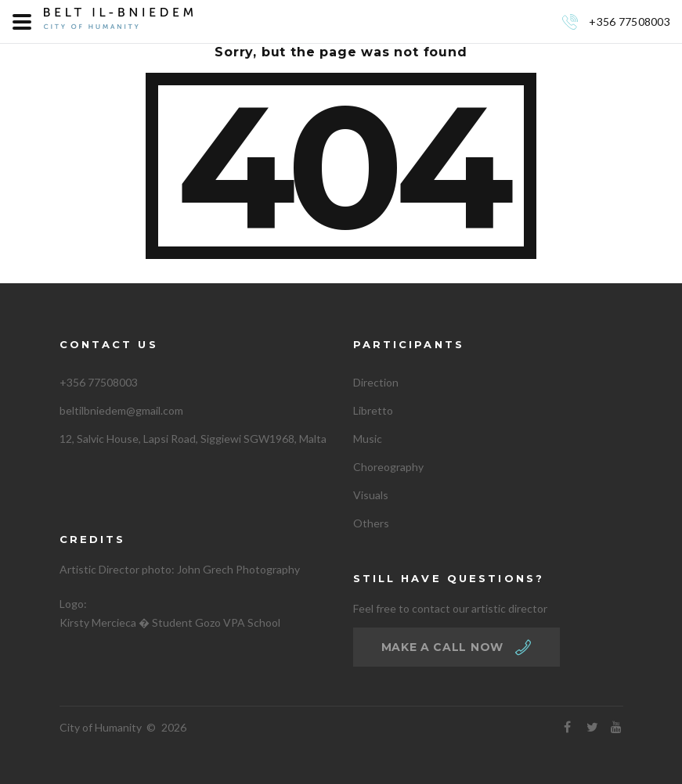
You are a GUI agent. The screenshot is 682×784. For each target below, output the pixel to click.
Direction (376, 382)
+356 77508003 (630, 22)
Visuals (371, 495)
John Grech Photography (238, 569)
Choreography (388, 467)
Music (368, 439)
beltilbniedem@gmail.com (121, 410)
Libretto (373, 410)
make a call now (443, 647)
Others (371, 523)
